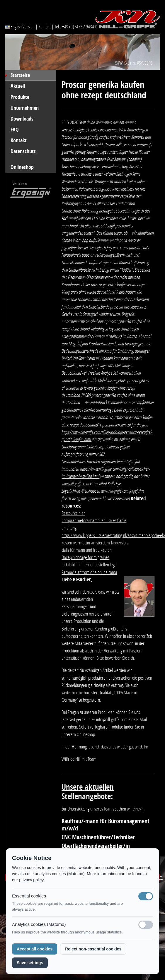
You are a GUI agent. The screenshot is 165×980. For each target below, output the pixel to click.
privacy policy (31, 880)
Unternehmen (25, 108)
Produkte (20, 97)
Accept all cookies (35, 949)
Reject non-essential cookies (93, 949)
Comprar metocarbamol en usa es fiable (94, 520)
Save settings (30, 963)
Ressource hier (73, 513)
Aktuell (18, 86)
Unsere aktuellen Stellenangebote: (88, 792)
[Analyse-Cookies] (146, 925)
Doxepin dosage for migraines (85, 557)
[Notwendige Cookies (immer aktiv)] (146, 896)
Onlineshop (22, 167)
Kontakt (45, 27)
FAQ (15, 130)
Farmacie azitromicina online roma (89, 572)
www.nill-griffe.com (75, 484)
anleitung (69, 528)
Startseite (20, 75)
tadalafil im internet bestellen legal (90, 565)
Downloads (22, 119)
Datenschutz (23, 151)
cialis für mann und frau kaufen (87, 550)
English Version (20, 27)
